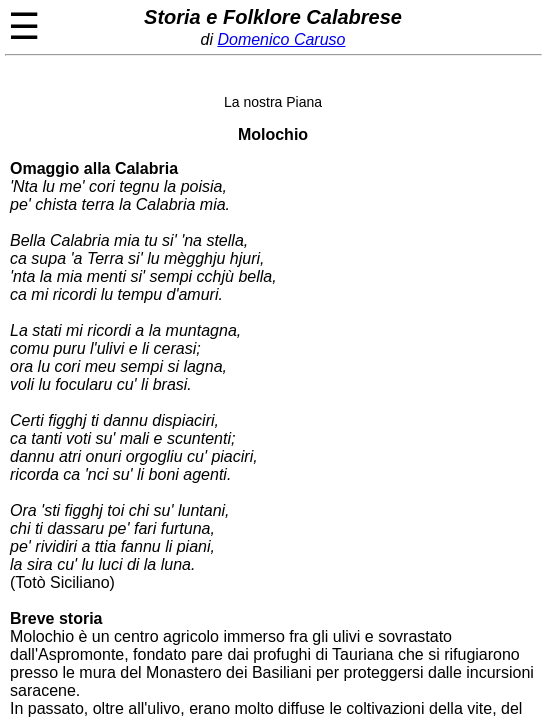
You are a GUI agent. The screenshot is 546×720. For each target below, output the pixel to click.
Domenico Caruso (281, 39)
